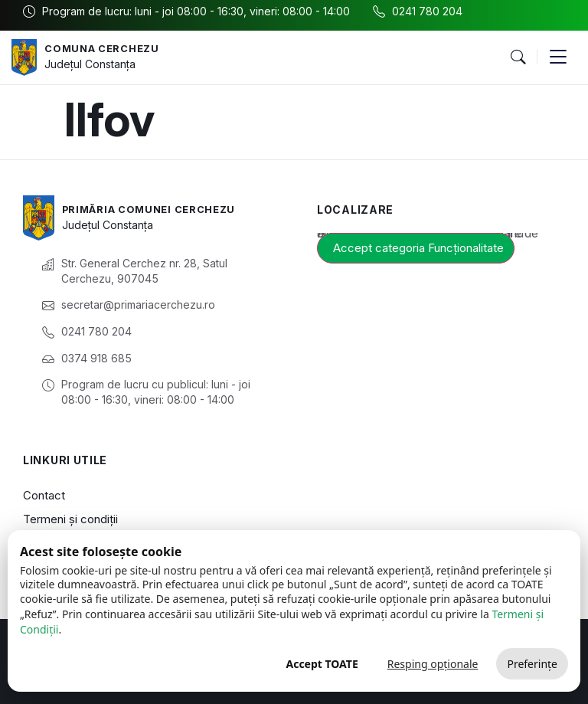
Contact (44, 495)
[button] (518, 57)
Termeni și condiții (70, 519)
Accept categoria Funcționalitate (418, 248)
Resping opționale (433, 664)
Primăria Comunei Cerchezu (157, 209)
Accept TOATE (322, 664)
